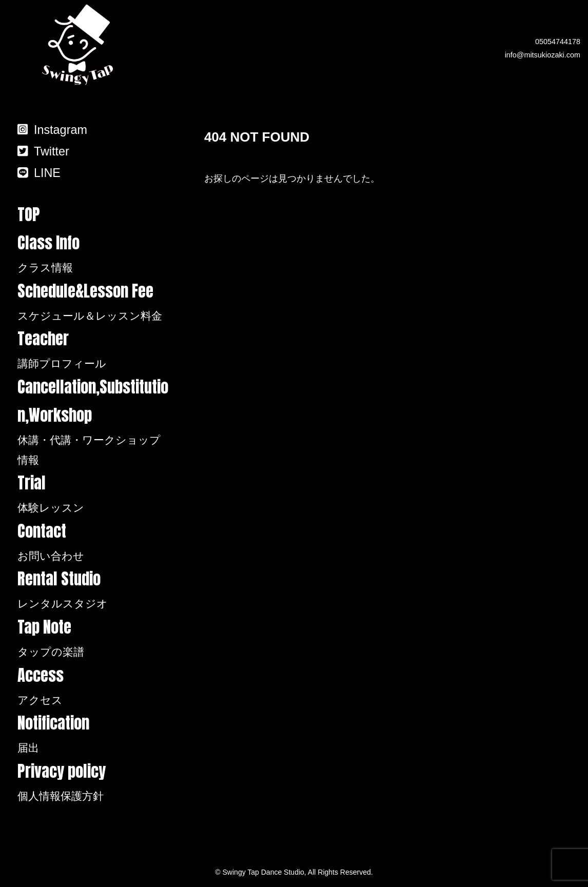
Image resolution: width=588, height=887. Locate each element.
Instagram (52, 130)
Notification (94, 734)
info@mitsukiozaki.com (543, 55)
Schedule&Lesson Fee (94, 302)
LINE (39, 173)
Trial (94, 494)
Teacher (94, 350)
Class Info (94, 254)
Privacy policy (94, 782)
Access (94, 686)
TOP (29, 214)
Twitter (43, 151)
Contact (94, 542)
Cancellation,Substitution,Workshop (94, 422)
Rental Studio (94, 590)
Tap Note (94, 638)
